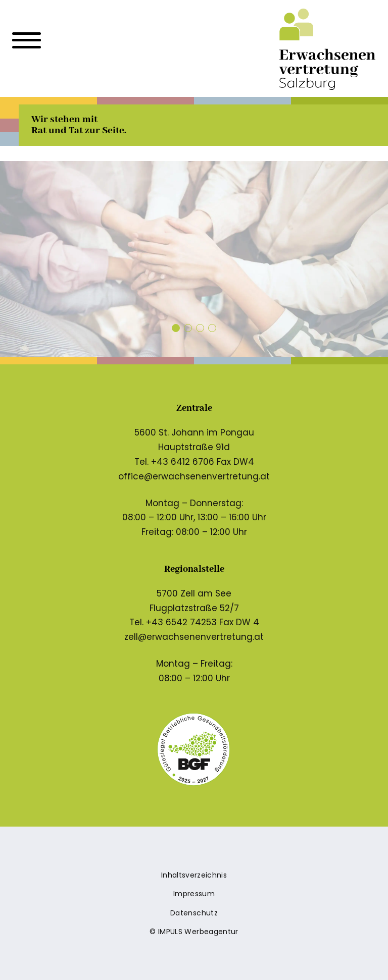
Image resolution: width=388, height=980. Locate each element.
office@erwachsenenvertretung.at (194, 476)
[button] (176, 328)
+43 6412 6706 (183, 462)
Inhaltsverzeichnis (194, 875)
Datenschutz (194, 913)
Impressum (194, 894)
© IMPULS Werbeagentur (194, 932)
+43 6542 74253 (181, 622)
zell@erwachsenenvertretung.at (194, 637)
